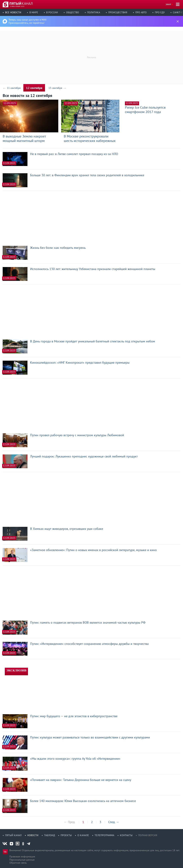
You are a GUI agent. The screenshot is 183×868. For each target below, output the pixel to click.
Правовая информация (22, 856)
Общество (73, 12)
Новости (33, 835)
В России (52, 12)
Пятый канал (13, 835)
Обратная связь (18, 863)
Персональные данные (22, 860)
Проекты (66, 835)
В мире (34, 12)
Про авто (141, 12)
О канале (83, 835)
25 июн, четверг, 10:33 (17, 6)
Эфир (168, 4)
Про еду (160, 12)
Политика (94, 12)
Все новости (13, 12)
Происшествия (118, 12)
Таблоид (50, 835)
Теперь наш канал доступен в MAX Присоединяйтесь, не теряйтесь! (28, 21)
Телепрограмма (104, 835)
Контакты (126, 835)
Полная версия (148, 835)
